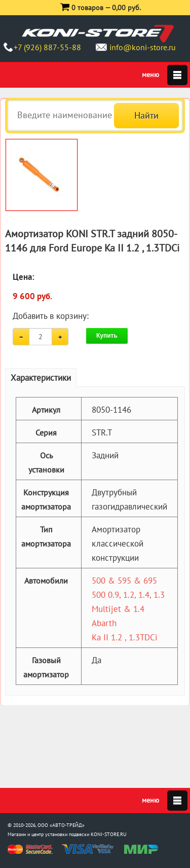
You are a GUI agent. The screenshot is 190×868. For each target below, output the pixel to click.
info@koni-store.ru (143, 47)
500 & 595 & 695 (124, 581)
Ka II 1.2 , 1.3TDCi (125, 637)
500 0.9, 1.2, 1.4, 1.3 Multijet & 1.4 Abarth (128, 609)
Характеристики (41, 378)
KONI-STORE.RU (109, 834)
